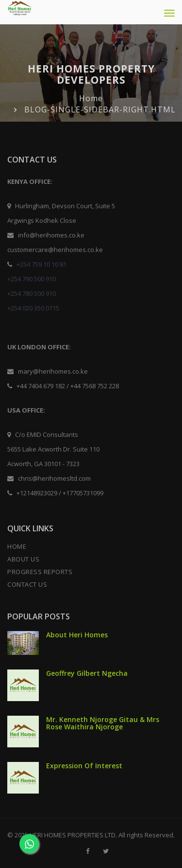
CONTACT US (27, 584)
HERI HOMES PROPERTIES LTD (73, 835)
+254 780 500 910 (32, 293)
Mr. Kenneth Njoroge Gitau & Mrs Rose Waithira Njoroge (103, 723)
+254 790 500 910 (32, 279)
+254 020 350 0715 (33, 308)
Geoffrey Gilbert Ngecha (87, 673)
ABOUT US (23, 559)
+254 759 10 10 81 (41, 264)
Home (91, 98)
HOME (17, 546)
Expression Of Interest (84, 766)
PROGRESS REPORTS (40, 572)
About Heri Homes (77, 635)
